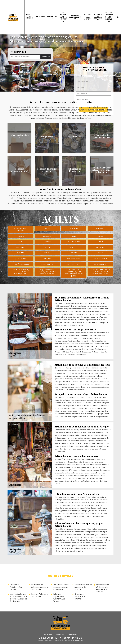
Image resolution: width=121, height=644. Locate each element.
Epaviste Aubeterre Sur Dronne (40, 595)
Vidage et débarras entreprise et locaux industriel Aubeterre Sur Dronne (18, 598)
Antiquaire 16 (40, 17)
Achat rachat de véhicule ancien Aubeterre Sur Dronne (103, 588)
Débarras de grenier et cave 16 (87, 17)
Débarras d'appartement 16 (75, 17)
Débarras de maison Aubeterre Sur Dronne (83, 587)
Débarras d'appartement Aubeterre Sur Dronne (59, 598)
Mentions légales (74, 640)
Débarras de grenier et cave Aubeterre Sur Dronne (62, 587)
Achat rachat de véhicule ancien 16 (63, 17)
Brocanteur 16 (52, 17)
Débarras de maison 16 (30, 17)
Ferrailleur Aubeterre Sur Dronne (16, 587)
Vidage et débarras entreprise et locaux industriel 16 (109, 17)
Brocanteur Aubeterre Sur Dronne (81, 596)
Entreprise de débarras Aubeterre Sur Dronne (40, 587)
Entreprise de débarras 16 (98, 17)
